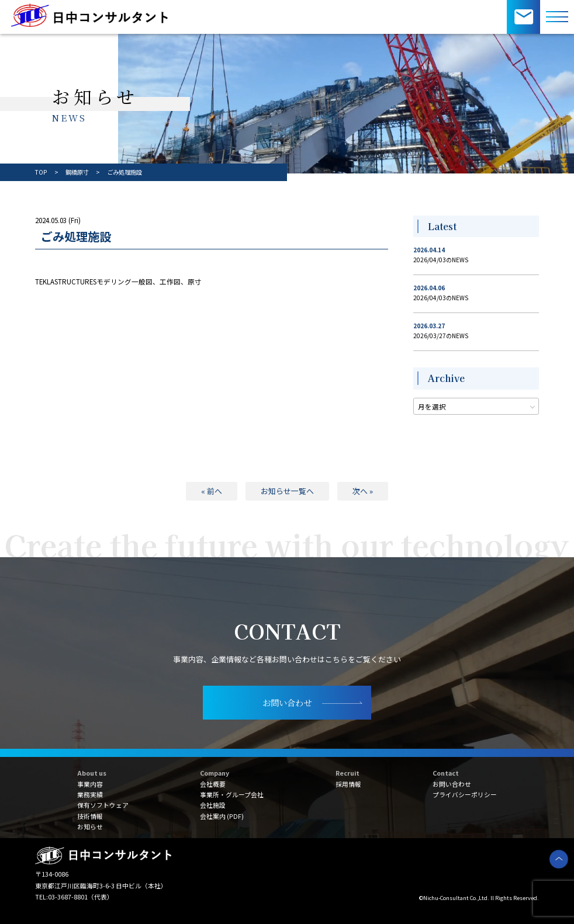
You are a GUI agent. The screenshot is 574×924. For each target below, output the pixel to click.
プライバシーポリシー (465, 794)
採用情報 (348, 784)
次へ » (363, 491)
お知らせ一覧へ (287, 491)
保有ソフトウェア (103, 805)
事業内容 (90, 784)
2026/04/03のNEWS (441, 260)
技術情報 (90, 816)
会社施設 (213, 805)
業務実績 (90, 794)
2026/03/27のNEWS (441, 336)
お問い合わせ (452, 784)
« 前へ (212, 491)
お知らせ (90, 826)
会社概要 (213, 784)
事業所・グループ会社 (232, 794)
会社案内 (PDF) (222, 816)
